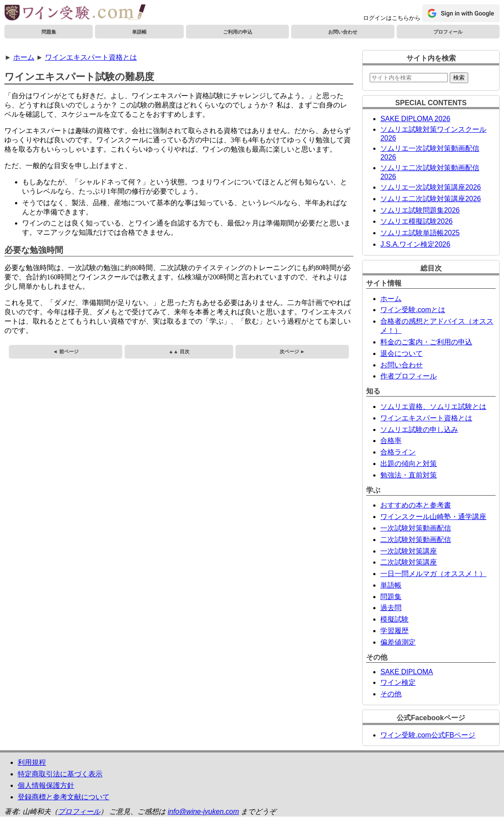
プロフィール (448, 32)
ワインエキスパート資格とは (91, 57)
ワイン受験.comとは (413, 310)
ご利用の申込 (238, 32)
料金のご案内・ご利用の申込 (426, 342)
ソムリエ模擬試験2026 (417, 221)
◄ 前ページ (65, 351)
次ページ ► (292, 351)
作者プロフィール (409, 376)
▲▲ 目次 (179, 351)
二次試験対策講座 (409, 562)
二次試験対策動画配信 (416, 540)
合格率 (391, 441)
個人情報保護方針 (46, 785)
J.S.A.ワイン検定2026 (415, 244)
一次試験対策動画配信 (416, 528)
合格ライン (398, 452)
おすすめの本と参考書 (416, 505)
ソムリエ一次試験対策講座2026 (431, 187)
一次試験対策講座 (409, 551)
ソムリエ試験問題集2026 (420, 210)
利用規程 (32, 762)
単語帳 (139, 32)
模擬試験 (394, 619)
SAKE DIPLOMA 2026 (415, 119)
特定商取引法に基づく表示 (60, 774)
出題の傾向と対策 (409, 464)
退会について (402, 353)
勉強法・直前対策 (409, 475)
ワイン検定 (398, 682)
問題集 (49, 32)
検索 (459, 78)
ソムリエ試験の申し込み (419, 430)
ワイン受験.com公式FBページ (428, 735)
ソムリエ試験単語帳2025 (420, 233)
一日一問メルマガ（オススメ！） (433, 574)
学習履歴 (394, 631)
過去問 (391, 608)
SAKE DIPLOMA (407, 672)
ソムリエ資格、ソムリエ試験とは (433, 407)
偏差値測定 (398, 642)
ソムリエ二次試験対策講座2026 (431, 199)
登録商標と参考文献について (64, 797)
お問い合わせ (343, 32)
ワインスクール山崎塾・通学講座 (433, 517)
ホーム (24, 57)
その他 (391, 694)
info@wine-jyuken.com (203, 811)
